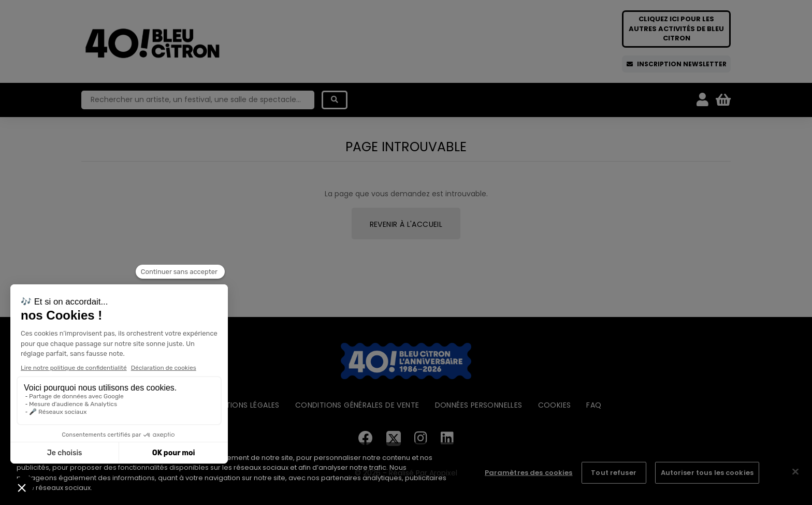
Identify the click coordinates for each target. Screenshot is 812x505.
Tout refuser (614, 473)
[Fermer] (795, 472)
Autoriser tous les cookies (707, 473)
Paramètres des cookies (529, 473)
